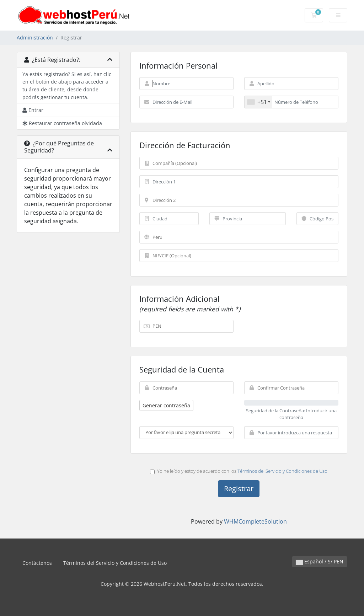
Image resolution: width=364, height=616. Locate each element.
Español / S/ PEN (320, 561)
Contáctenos (37, 563)
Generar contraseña (166, 405)
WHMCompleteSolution (255, 521)
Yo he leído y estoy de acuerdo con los (239, 471)
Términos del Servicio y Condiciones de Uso (282, 471)
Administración (35, 38)
